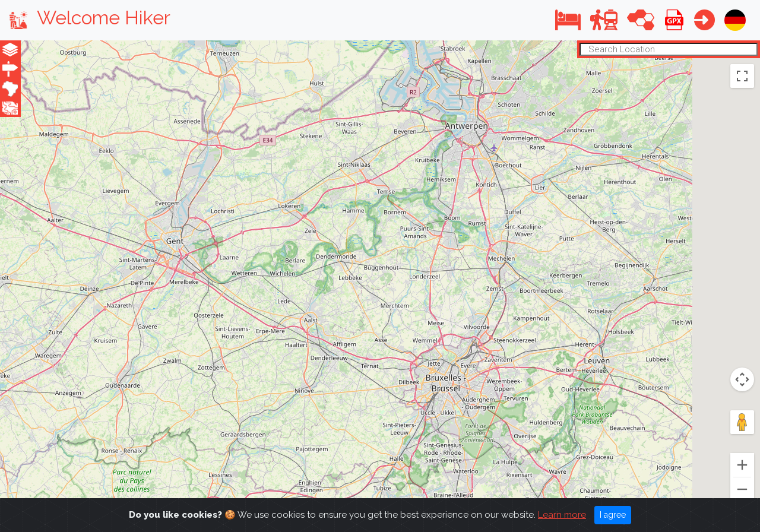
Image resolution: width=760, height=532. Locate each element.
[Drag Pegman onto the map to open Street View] (742, 422)
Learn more (562, 515)
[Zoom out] (742, 489)
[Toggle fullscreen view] (742, 75)
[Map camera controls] (742, 379)
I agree (613, 515)
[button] (568, 20)
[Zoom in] (742, 465)
